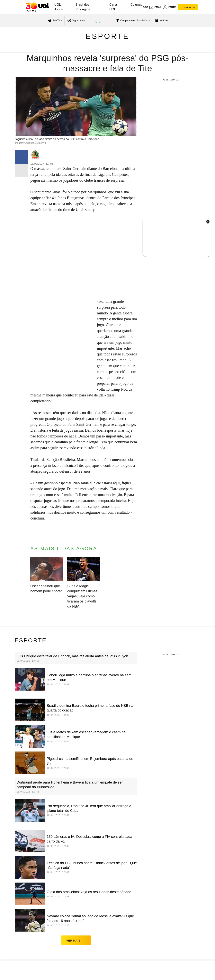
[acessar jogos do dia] (76, 21)
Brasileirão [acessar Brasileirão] (143, 21)
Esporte (107, 36)
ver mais (76, 940)
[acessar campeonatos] (125, 21)
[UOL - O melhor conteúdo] (37, 7)
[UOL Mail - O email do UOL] (155, 7)
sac (145, 7)
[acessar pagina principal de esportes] (161, 21)
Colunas (136, 5)
